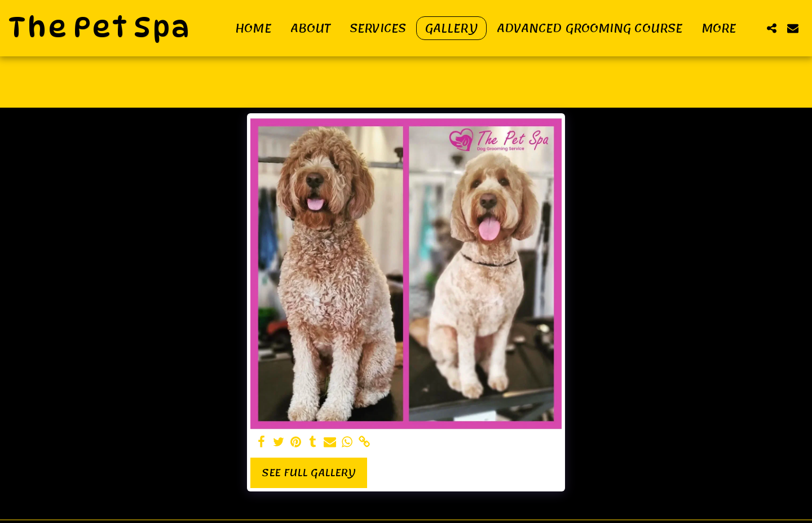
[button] (771, 28)
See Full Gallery (309, 473)
